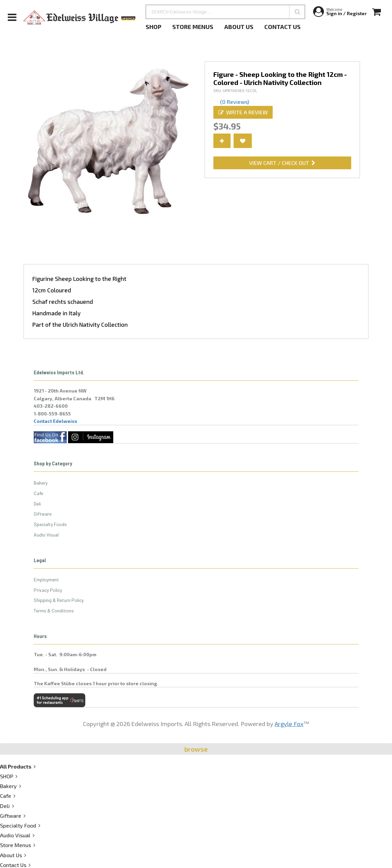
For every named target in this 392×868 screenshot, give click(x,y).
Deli (37, 504)
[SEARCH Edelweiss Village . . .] (225, 12)
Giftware (43, 514)
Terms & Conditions (54, 611)
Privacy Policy (48, 590)
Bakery (41, 483)
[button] (297, 12)
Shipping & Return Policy (59, 600)
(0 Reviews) (235, 102)
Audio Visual (46, 535)
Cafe (38, 493)
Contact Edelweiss (55, 421)
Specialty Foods (50, 524)
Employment (46, 580)
